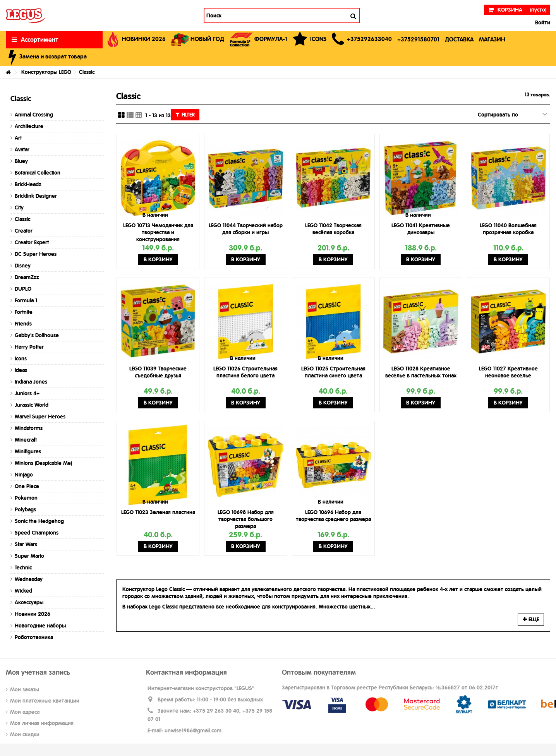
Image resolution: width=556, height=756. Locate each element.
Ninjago (24, 475)
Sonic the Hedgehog (39, 521)
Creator (24, 231)
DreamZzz (27, 277)
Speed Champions (37, 533)
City (19, 207)
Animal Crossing (34, 115)
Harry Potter (29, 347)
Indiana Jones (31, 382)
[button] (362, 40)
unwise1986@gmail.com (193, 730)
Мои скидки (25, 734)
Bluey (21, 161)
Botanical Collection (38, 173)
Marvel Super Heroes (40, 417)
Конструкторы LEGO (46, 72)
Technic (23, 567)
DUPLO (23, 289)
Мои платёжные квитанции (45, 701)
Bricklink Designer (36, 196)
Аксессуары (29, 602)
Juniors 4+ (27, 393)
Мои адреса (25, 712)
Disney (23, 266)
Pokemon (26, 498)
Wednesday (29, 579)
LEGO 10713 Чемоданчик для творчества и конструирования (158, 232)
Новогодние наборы (40, 626)
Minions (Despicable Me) (43, 463)
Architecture (29, 126)
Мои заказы (25, 689)
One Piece (27, 486)
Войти (542, 22)
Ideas (21, 370)
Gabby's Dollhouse (37, 335)
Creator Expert (32, 242)
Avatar (22, 149)
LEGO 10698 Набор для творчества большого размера (246, 519)
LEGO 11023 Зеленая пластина (158, 512)
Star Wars (26, 544)
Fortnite (24, 312)
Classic (22, 219)
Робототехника (34, 637)
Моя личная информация (42, 723)
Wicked (23, 591)
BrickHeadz (28, 184)
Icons (21, 358)
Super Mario (29, 556)
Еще (531, 619)
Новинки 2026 (33, 614)
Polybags (25, 509)
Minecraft (26, 440)
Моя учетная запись (38, 672)
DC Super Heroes (36, 254)
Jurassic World (32, 405)
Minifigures (28, 451)
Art (18, 138)
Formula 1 (26, 300)
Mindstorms (29, 428)
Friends (23, 324)
